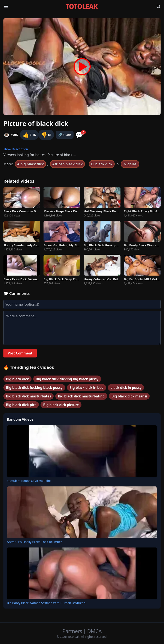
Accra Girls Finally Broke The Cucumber (34, 542)
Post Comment (20, 353)
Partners (73, 631)
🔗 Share (65, 135)
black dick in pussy (126, 388)
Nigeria (130, 164)
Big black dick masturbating (81, 396)
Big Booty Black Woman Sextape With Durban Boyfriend (46, 603)
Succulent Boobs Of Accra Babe (29, 481)
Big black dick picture (61, 405)
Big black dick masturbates (29, 396)
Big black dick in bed (87, 388)
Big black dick (17, 379)
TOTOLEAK (82, 6)
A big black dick (30, 164)
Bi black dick (102, 164)
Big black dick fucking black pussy (34, 388)
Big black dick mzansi (129, 396)
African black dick (67, 164)
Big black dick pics (21, 405)
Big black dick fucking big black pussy (67, 379)
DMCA (94, 631)
